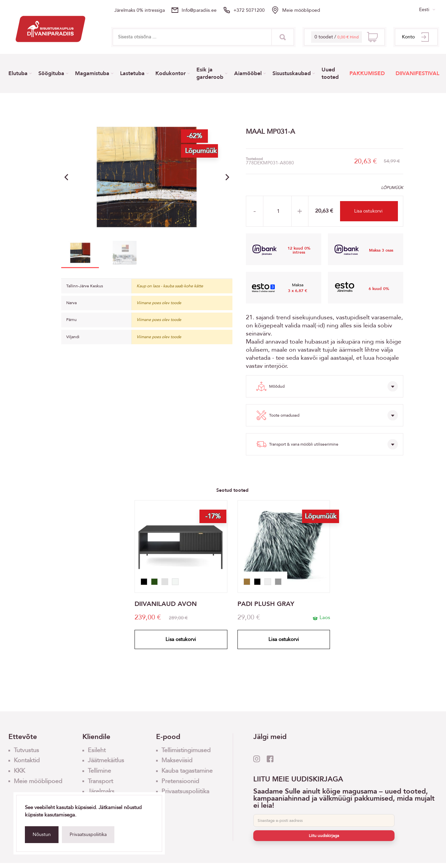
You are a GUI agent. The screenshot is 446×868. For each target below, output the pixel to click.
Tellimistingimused (186, 750)
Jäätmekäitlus (106, 760)
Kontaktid (27, 760)
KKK (19, 771)
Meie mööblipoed (301, 10)
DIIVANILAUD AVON (166, 604)
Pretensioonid (180, 781)
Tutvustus (26, 750)
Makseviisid (177, 760)
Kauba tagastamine (187, 771)
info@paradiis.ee (199, 10)
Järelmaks (101, 791)
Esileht (97, 750)
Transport (100, 781)
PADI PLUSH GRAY (266, 604)
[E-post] (324, 821)
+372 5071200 (249, 10)
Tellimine (99, 771)
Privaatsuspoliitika (88, 834)
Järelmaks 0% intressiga (140, 10)
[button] (227, 177)
